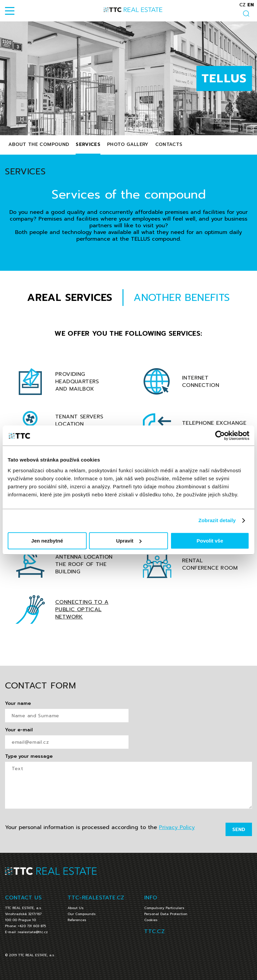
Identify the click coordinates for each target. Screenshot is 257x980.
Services (88, 144)
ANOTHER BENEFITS (182, 298)
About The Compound (39, 144)
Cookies (151, 920)
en (250, 5)
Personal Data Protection (166, 914)
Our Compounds (82, 914)
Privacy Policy (177, 827)
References (77, 920)
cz (242, 5)
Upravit (129, 541)
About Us (76, 908)
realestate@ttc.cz (33, 932)
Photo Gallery (128, 144)
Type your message (29, 756)
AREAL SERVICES (70, 298)
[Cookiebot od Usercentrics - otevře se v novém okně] (220, 435)
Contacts (169, 144)
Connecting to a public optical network (82, 609)
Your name (18, 704)
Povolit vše (210, 541)
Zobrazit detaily (217, 520)
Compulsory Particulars (164, 908)
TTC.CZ (154, 931)
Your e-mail (19, 730)
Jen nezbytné (47, 541)
